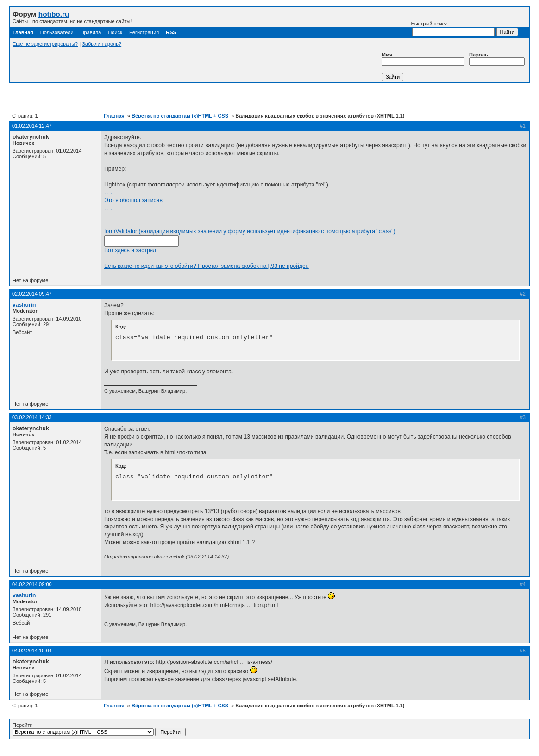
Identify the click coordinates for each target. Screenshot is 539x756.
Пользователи (57, 32)
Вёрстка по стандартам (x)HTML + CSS (180, 116)
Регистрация (144, 32)
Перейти (99, 729)
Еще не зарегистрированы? (45, 44)
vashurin (24, 305)
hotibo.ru (54, 14)
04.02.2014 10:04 (32, 651)
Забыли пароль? (102, 44)
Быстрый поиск (453, 28)
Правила (91, 32)
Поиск (115, 32)
